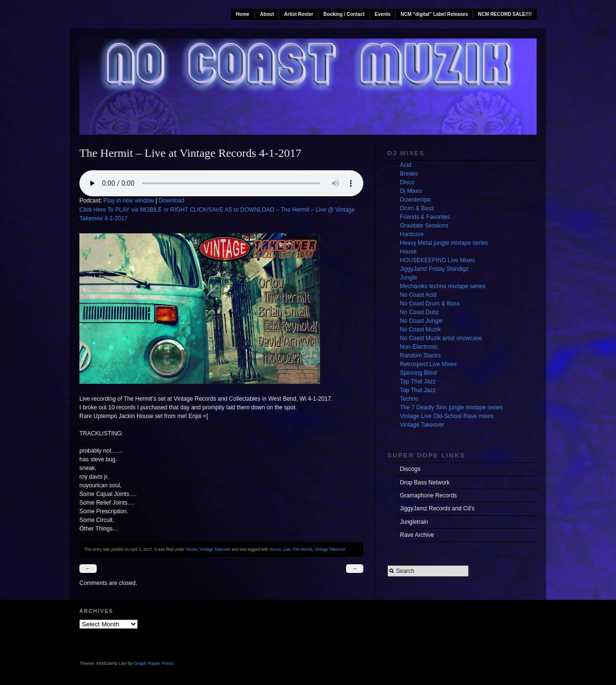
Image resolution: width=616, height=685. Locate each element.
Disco (407, 182)
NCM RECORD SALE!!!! (505, 14)
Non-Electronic (419, 347)
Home (243, 14)
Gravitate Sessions (424, 226)
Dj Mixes (411, 191)
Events (383, 14)
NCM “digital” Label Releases (434, 14)
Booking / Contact (344, 14)
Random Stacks (420, 355)
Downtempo (415, 200)
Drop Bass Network (425, 482)
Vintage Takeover (215, 549)
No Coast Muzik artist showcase (441, 338)
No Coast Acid (418, 295)
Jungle (408, 278)
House (192, 549)
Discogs (410, 469)
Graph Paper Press (154, 663)
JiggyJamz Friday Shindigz (434, 269)
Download (172, 201)
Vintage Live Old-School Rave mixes (447, 416)
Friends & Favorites (425, 217)
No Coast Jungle (421, 321)
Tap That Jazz (418, 381)
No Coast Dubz (419, 312)
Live (287, 549)
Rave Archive (417, 535)
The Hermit (302, 549)
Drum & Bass (417, 208)
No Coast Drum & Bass (430, 304)
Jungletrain (414, 522)
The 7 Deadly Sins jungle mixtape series (451, 407)
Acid (405, 165)
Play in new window (129, 201)
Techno (409, 399)
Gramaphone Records (428, 495)
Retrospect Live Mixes (428, 364)
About (267, 14)
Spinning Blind (418, 373)
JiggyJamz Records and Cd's (437, 508)
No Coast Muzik (420, 330)
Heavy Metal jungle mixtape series (444, 243)
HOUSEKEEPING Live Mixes (437, 260)
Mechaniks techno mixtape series (443, 286)
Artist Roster (299, 14)
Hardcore (412, 234)
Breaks (409, 174)
